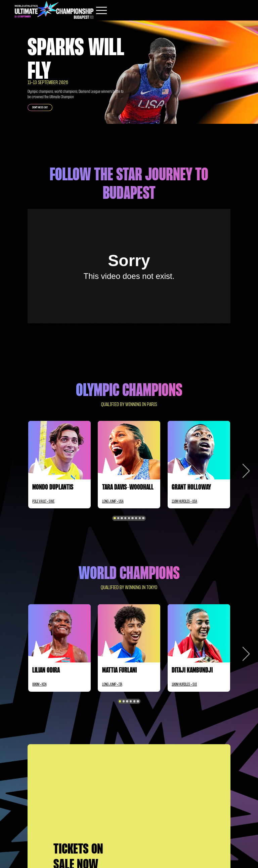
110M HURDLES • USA (184, 502)
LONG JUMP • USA (113, 502)
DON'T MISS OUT (40, 107)
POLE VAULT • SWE (43, 502)
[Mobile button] (101, 10)
